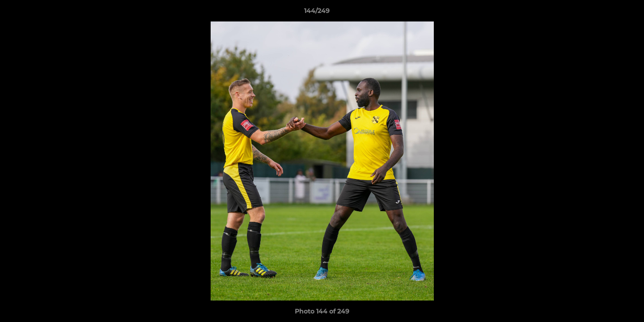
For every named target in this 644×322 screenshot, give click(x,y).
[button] (606, 13)
